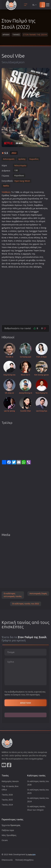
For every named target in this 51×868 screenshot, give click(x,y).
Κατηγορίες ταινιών (10, 781)
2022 (14, 153)
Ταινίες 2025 (7, 800)
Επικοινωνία (7, 860)
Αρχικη (6, 35)
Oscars (5, 840)
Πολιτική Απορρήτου (24, 860)
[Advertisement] (26, 295)
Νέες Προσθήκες (9, 835)
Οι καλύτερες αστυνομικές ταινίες (13, 595)
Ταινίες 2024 (7, 805)
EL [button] (35, 5)
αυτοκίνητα (41, 208)
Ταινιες (16, 35)
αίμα (26, 263)
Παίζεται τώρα (8, 830)
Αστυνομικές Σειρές (38, 593)
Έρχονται (11, 825)
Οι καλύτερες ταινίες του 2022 (26, 604)
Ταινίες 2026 (7, 795)
